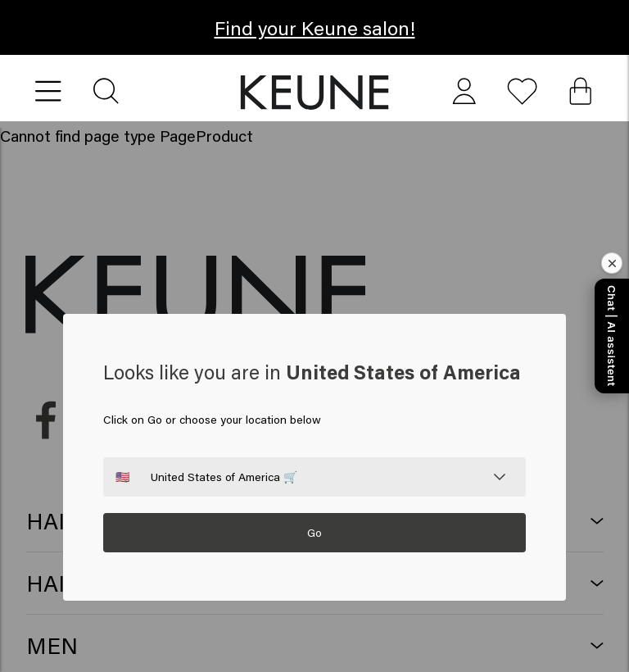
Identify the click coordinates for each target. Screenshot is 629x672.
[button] (315, 93)
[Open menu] (49, 91)
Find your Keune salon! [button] (315, 27)
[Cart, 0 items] (580, 91)
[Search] (107, 91)
